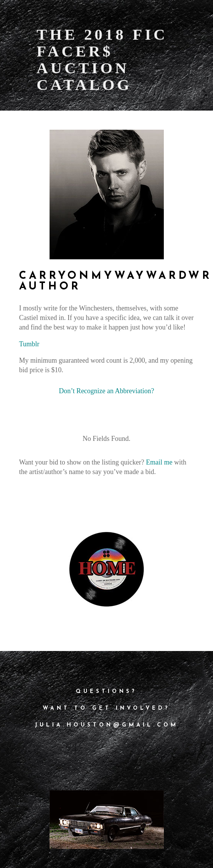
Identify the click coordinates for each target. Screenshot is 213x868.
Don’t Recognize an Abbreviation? (106, 391)
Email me (159, 462)
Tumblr (29, 344)
